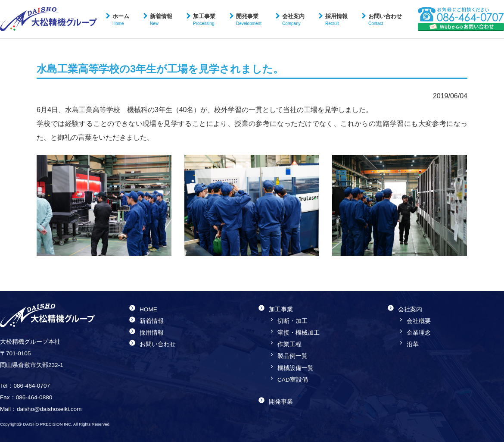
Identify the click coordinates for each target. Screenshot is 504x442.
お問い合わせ (385, 19)
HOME (148, 309)
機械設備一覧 (296, 368)
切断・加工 (292, 321)
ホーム (121, 19)
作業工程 (289, 344)
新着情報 (161, 19)
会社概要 (419, 321)
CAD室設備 (293, 380)
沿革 (413, 344)
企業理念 (419, 333)
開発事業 (249, 19)
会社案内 (293, 19)
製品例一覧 (292, 356)
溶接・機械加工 (299, 333)
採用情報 (336, 19)
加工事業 (204, 19)
